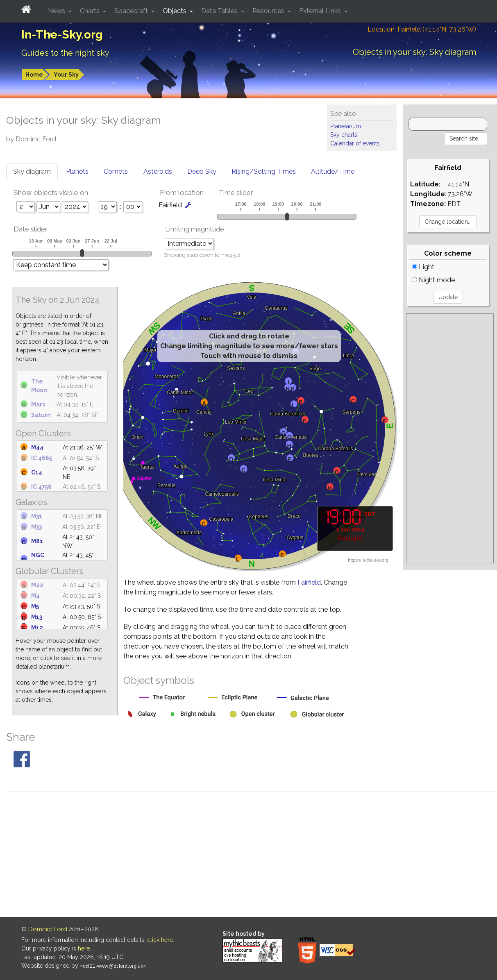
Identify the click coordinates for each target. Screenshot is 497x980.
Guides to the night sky (65, 53)
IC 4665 (42, 458)
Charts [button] (91, 11)
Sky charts (344, 135)
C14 (37, 472)
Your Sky (66, 75)
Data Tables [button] (220, 11)
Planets (77, 171)
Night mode (433, 280)
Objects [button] (175, 11)
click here (160, 940)
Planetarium (346, 126)
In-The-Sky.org (62, 35)
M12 (37, 628)
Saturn (41, 415)
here (84, 948)
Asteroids (158, 171)
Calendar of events (355, 143)
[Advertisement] (450, 438)
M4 (35, 596)
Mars (38, 404)
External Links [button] (321, 11)
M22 (37, 585)
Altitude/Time (333, 171)
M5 (35, 606)
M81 (37, 541)
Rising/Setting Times (264, 171)
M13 (37, 617)
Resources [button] (269, 11)
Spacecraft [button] (132, 11)
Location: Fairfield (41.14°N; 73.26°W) (422, 29)
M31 (37, 516)
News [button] (57, 11)
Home (34, 75)
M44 (37, 447)
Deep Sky (202, 171)
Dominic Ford (48, 929)
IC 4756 (41, 487)
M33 (36, 527)
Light (423, 267)
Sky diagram (32, 171)
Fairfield (309, 582)
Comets (116, 171)
